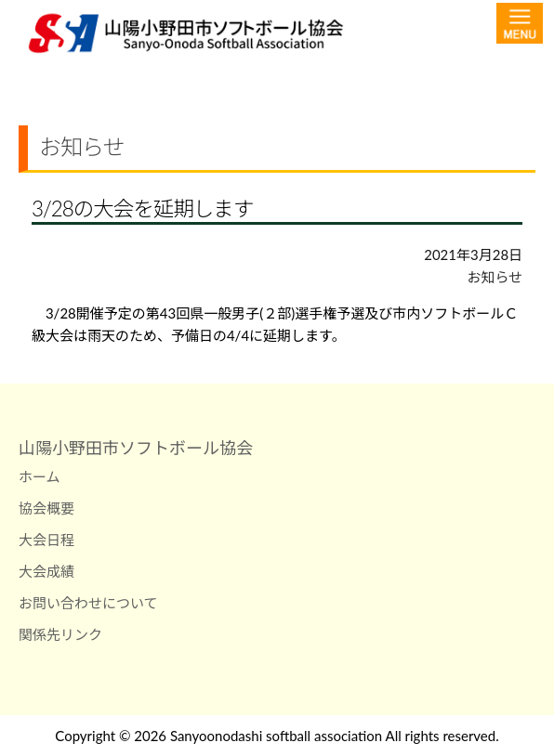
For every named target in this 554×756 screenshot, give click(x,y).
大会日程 (46, 540)
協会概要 (46, 508)
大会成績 (46, 571)
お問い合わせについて (88, 603)
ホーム (40, 476)
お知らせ (495, 277)
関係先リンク (60, 634)
